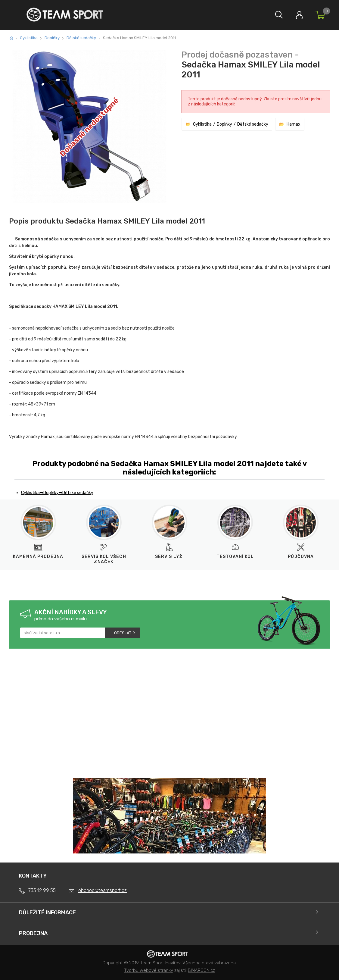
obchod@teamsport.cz (103, 890)
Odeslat (123, 633)
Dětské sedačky (81, 38)
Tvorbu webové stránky (149, 970)
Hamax (294, 124)
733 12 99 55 (42, 890)
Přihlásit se (295, 14)
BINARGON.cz (201, 970)
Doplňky (52, 38)
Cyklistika (29, 38)
